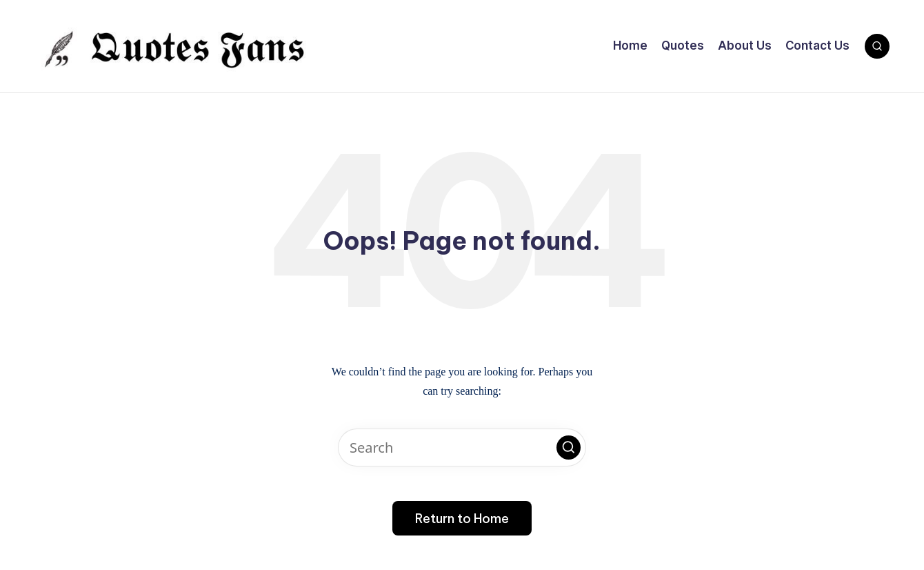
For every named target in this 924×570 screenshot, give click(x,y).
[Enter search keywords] (462, 448)
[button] (569, 448)
